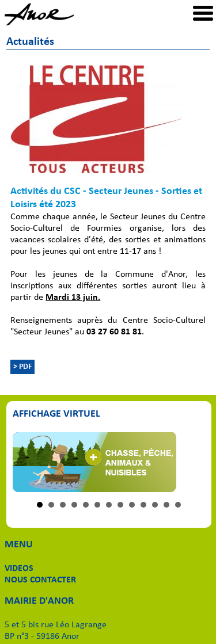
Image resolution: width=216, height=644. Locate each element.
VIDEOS (19, 569)
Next (191, 462)
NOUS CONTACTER (40, 580)
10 (143, 505)
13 (178, 505)
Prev (28, 462)
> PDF (22, 367)
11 (155, 505)
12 (166, 505)
